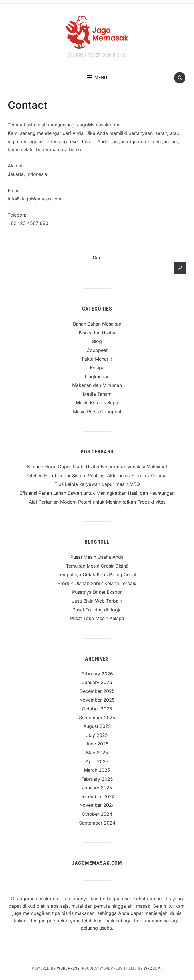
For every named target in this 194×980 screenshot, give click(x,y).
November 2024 (97, 805)
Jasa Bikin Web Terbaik (97, 601)
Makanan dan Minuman (97, 385)
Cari (97, 258)
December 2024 (97, 796)
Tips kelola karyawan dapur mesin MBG (97, 484)
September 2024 (97, 823)
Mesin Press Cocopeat (97, 412)
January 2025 (97, 788)
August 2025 (97, 726)
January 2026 (97, 682)
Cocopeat (97, 350)
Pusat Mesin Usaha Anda (97, 557)
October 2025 (97, 709)
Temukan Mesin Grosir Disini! (97, 566)
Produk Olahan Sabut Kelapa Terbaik (97, 583)
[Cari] (180, 268)
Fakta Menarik (97, 359)
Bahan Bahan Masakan (97, 324)
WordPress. (69, 968)
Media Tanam (97, 394)
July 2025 (97, 735)
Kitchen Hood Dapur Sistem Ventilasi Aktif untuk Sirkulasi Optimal (97, 476)
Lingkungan (97, 377)
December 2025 (97, 691)
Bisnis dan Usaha (97, 333)
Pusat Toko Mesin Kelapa (97, 618)
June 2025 (97, 744)
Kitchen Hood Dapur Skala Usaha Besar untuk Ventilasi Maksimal (97, 467)
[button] (97, 78)
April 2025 (97, 761)
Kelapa (97, 368)
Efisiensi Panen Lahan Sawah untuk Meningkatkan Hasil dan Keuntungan (97, 493)
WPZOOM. (153, 968)
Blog (97, 341)
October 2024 (97, 814)
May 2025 (97, 753)
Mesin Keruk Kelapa (97, 403)
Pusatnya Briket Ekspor (97, 592)
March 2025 (97, 770)
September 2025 (97, 718)
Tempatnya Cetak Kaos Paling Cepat (97, 574)
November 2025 (97, 700)
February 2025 (97, 779)
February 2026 (97, 674)
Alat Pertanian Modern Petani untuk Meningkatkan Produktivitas (97, 502)
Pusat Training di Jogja (97, 610)
